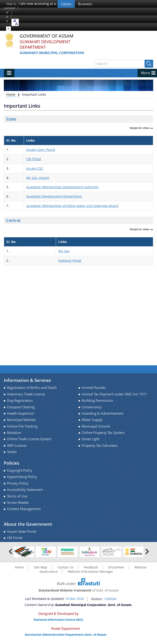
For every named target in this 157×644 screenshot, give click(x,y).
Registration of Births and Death (32, 388)
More (145, 73)
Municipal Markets (21, 420)
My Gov (64, 251)
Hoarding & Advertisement (103, 413)
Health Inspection (21, 413)
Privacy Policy (18, 483)
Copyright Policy (20, 470)
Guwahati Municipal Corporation (52, 53)
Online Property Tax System (103, 433)
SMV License (17, 446)
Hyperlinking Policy (22, 477)
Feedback (91, 567)
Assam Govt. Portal (41, 150)
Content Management (24, 509)
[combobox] (15, 22)
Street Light (91, 439)
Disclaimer (116, 567)
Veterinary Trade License (26, 394)
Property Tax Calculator (100, 446)
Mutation (14, 433)
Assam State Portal (22, 531)
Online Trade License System (29, 439)
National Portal (70, 260)
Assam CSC (35, 168)
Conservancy (92, 407)
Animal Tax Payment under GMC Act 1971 (114, 394)
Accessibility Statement (25, 490)
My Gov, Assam (38, 178)
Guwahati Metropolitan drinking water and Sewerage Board (72, 206)
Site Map (41, 567)
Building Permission (97, 400)
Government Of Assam (47, 36)
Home (11, 94)
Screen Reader (18, 503)
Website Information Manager (90, 572)
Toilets (12, 452)
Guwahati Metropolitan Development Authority (62, 187)
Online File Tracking (22, 426)
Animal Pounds (94, 388)
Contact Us (66, 567)
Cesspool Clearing (21, 407)
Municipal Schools (96, 426)
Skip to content (10, 6)
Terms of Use (17, 496)
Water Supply (92, 420)
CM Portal (34, 159)
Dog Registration (20, 400)
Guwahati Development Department (45, 44)
